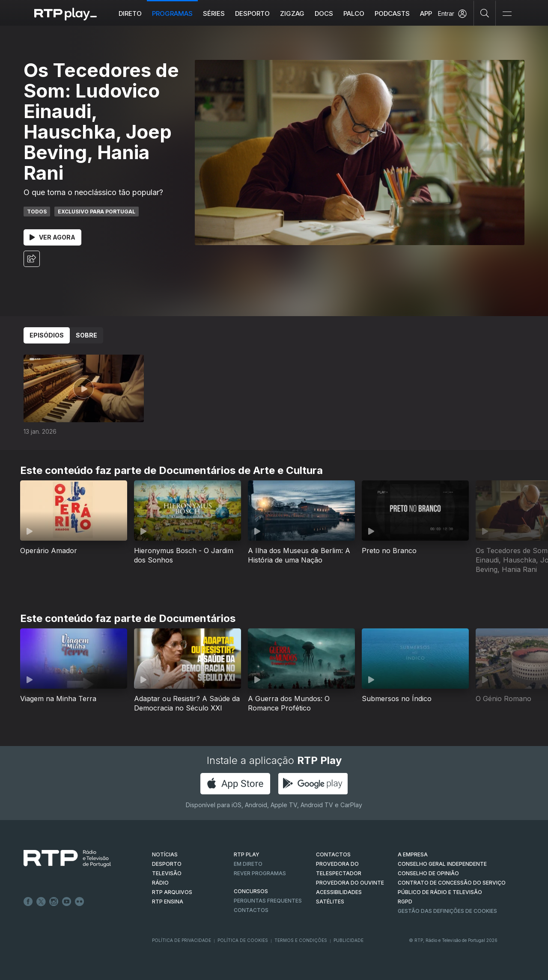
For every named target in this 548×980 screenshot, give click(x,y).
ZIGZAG (292, 13)
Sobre (86, 335)
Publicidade (348, 940)
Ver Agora (52, 237)
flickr (80, 902)
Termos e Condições (301, 940)
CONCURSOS (251, 891)
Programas (172, 13)
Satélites (330, 902)
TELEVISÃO (167, 873)
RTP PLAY (247, 854)
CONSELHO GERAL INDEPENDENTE (442, 864)
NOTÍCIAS (165, 854)
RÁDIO (160, 883)
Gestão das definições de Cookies (447, 911)
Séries (214, 13)
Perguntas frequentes (268, 901)
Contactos (251, 910)
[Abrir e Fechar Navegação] (507, 14)
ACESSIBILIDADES (339, 892)
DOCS (324, 13)
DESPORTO (167, 864)
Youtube (67, 902)
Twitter (41, 902)
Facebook (28, 902)
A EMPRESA (413, 854)
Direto (130, 13)
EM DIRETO (248, 864)
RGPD (405, 902)
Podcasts (392, 13)
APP (426, 13)
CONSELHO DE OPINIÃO (428, 873)
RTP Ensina (168, 902)
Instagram (54, 902)
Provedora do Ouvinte (350, 883)
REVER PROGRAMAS (260, 873)
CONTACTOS (333, 854)
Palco (354, 13)
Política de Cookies (243, 940)
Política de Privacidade (182, 940)
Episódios (47, 335)
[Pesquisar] (485, 13)
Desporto (252, 13)
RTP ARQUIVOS (172, 892)
